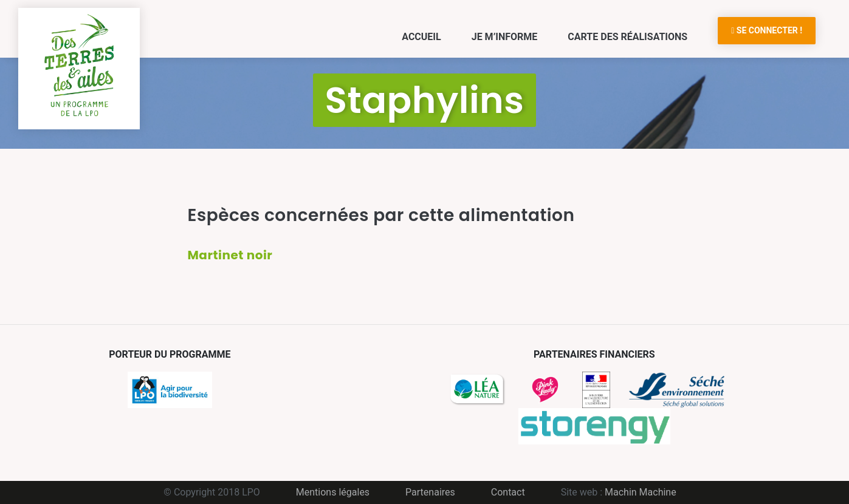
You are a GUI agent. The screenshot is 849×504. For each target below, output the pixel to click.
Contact (508, 492)
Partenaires (430, 492)
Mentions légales (333, 492)
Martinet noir (230, 255)
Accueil (421, 37)
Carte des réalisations (627, 37)
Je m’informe (505, 37)
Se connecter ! (767, 30)
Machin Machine (641, 492)
